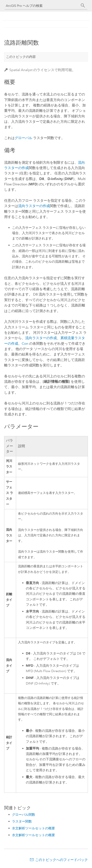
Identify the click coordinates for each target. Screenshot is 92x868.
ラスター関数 (22, 821)
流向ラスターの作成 (34, 206)
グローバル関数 (24, 815)
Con (25, 343)
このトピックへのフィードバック (62, 860)
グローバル (23, 138)
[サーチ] (83, 6)
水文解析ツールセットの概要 (33, 828)
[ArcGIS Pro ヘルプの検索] (42, 6)
